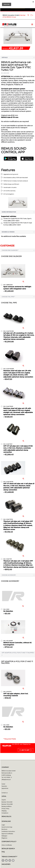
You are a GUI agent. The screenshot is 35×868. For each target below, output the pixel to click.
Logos (3, 825)
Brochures (4, 829)
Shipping (4, 811)
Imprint (4, 800)
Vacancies (4, 786)
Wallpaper (4, 836)
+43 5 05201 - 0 (8, 777)
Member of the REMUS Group (14, 16)
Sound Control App (7, 827)
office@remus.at (6, 780)
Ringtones (4, 838)
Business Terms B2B (7, 804)
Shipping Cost (27, 744)
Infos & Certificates (7, 845)
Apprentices (5, 788)
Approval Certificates (7, 834)
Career (3, 784)
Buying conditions (7, 806)
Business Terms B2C (7, 802)
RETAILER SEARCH (8, 849)
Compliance (5, 813)
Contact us (5, 793)
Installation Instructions (8, 831)
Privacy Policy (5, 809)
